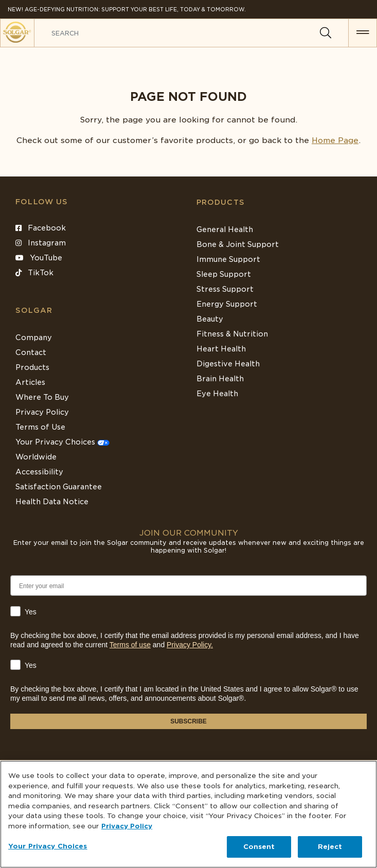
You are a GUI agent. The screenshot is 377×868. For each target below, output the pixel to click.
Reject (330, 847)
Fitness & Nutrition (232, 334)
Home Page (335, 140)
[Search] (326, 33)
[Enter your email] (189, 586)
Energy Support (227, 304)
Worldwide (36, 457)
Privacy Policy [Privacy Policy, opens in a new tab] (127, 826)
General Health (225, 229)
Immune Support (228, 259)
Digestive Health (228, 364)
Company (34, 338)
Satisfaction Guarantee (59, 487)
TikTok (34, 273)
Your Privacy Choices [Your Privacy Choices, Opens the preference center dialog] (48, 846)
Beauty (210, 319)
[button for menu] (363, 33)
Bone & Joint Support (238, 244)
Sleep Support (224, 274)
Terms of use (130, 645)
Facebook (41, 228)
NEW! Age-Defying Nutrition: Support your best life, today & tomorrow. (127, 9)
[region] (189, 814)
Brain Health (220, 379)
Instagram (41, 243)
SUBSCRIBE (189, 721)
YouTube (39, 258)
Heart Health (221, 349)
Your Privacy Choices (62, 442)
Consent (259, 847)
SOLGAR (34, 310)
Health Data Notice (52, 502)
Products (221, 202)
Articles (30, 382)
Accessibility (39, 472)
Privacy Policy (42, 412)
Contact (31, 352)
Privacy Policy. (190, 645)
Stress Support (225, 289)
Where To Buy (42, 397)
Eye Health (217, 394)
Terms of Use (40, 427)
